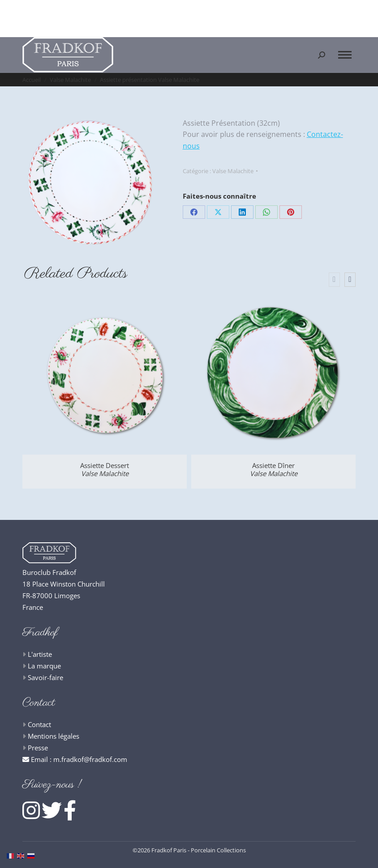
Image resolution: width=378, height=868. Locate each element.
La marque (44, 666)
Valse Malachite (233, 171)
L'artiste (40, 654)
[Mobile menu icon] (345, 55)
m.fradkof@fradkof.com (90, 759)
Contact (39, 724)
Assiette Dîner (274, 469)
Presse (38, 748)
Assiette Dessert (105, 469)
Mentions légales (54, 736)
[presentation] (334, 280)
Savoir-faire (45, 677)
